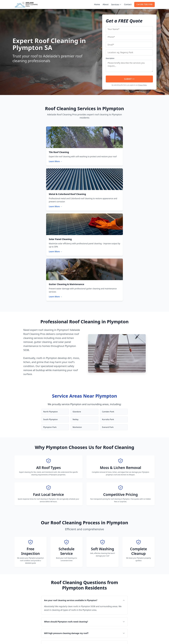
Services (116, 4)
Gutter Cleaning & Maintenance (62, 596)
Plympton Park (50, 302)
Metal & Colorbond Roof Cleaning (63, 587)
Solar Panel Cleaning (58, 592)
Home (97, 4)
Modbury (90, 624)
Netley (76, 294)
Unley (88, 605)
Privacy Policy (142, 85)
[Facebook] (16, 622)
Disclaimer (151, 637)
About (106, 4)
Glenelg (89, 591)
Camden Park (109, 286)
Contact (128, 4)
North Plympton (51, 286)
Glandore (77, 286)
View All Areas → (93, 628)
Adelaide (90, 583)
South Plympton (51, 294)
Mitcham (90, 613)
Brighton (90, 617)
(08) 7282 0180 (20, 597)
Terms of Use (139, 637)
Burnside (90, 598)
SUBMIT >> (129, 79)
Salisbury (90, 620)
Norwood (90, 594)
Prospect (90, 609)
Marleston (78, 302)
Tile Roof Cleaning (57, 583)
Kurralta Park (108, 294)
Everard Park (108, 302)
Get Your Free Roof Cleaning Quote (71, 559)
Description (110, 58)
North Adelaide (92, 587)
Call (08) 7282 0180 (144, 4)
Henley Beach (91, 602)
